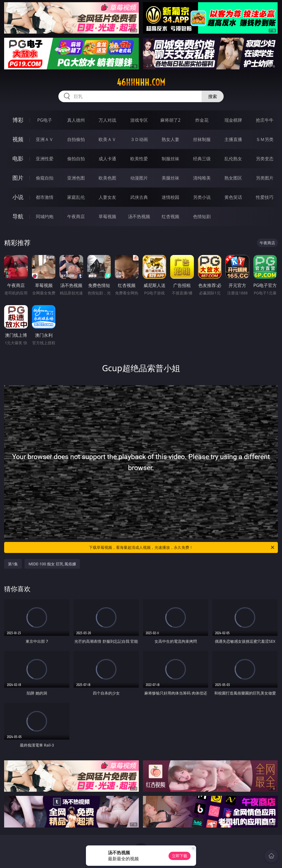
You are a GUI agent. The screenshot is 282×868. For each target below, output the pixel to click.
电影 (18, 158)
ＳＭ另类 (265, 139)
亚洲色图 (76, 178)
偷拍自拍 (76, 159)
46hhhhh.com (141, 82)
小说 (18, 197)
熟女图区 (233, 178)
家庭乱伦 (76, 197)
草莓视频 (107, 216)
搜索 (213, 96)
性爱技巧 (265, 197)
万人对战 (107, 120)
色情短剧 (202, 216)
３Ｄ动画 (139, 139)
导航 (18, 216)
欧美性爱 (139, 159)
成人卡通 (107, 159)
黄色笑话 (233, 197)
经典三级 (202, 159)
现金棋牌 (233, 120)
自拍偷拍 (76, 139)
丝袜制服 (202, 139)
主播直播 (233, 139)
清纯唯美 (202, 178)
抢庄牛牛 (265, 120)
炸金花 (202, 120)
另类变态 (265, 159)
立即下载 (180, 856)
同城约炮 (45, 216)
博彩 (18, 120)
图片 (18, 178)
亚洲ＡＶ (45, 139)
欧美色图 (107, 178)
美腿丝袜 (170, 178)
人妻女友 (107, 197)
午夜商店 (76, 216)
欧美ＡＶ (107, 139)
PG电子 (44, 120)
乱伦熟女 (233, 159)
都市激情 (45, 197)
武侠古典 (139, 197)
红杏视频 (170, 216)
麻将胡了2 (170, 120)
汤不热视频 (139, 216)
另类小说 (202, 197)
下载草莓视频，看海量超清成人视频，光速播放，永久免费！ (182, 547)
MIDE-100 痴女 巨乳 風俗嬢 (52, 564)
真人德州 (76, 120)
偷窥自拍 (45, 178)
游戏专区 (139, 120)
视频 (18, 139)
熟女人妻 (170, 139)
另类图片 (265, 178)
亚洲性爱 (45, 159)
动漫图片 (139, 178)
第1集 (13, 564)
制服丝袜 (170, 159)
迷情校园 (170, 197)
